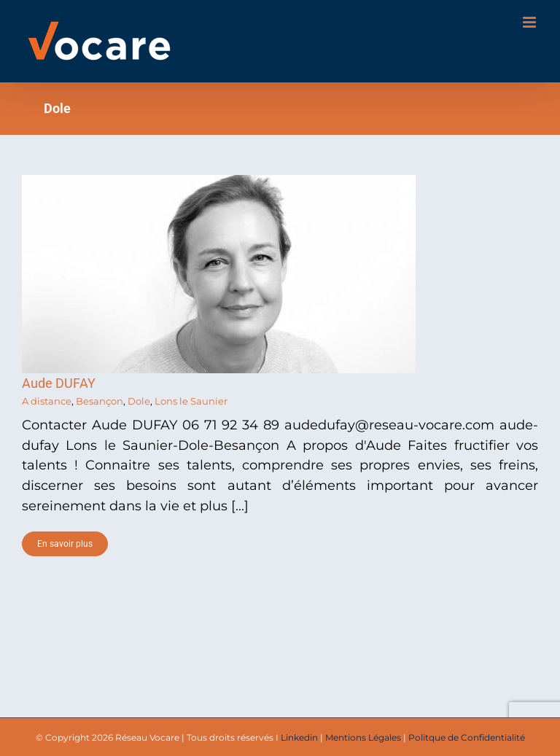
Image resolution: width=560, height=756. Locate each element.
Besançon (100, 401)
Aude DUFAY (59, 383)
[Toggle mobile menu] (530, 22)
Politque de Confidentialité (467, 737)
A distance (47, 401)
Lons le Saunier (191, 401)
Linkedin (299, 737)
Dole (139, 401)
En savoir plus (65, 544)
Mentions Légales (363, 737)
